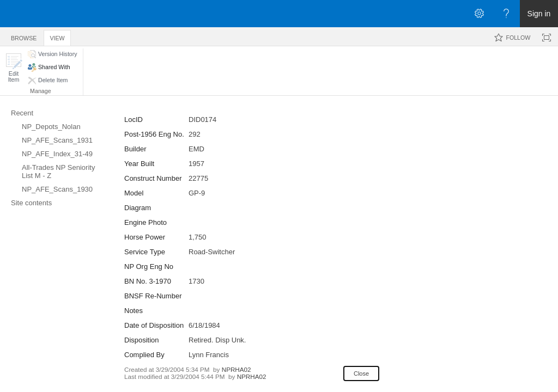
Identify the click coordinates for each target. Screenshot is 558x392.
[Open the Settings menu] (479, 14)
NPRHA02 (236, 369)
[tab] (24, 36)
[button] (14, 68)
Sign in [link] (539, 14)
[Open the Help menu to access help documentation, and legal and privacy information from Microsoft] (506, 14)
